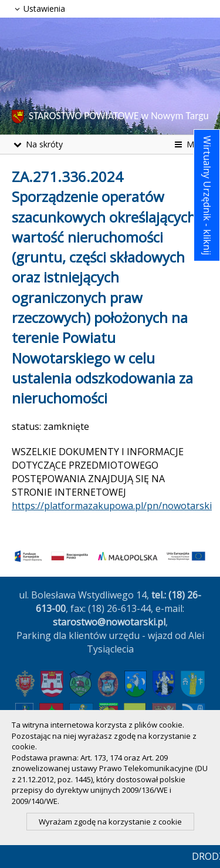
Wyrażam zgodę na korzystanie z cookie (110, 822)
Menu (190, 144)
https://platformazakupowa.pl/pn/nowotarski (112, 506)
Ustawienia (38, 9)
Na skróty (37, 144)
